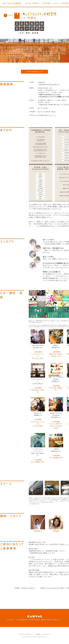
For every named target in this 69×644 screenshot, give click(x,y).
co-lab (37, 504)
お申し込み (28, 3)
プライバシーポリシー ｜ (27, 634)
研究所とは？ (36, 3)
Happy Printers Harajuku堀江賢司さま (56, 415)
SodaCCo (41, 82)
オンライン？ (56, 3)
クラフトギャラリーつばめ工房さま (38, 381)
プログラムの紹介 (46, 3)
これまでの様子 (65, 3)
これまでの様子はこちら (34, 72)
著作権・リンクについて (43, 634)
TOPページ (10, 15)
